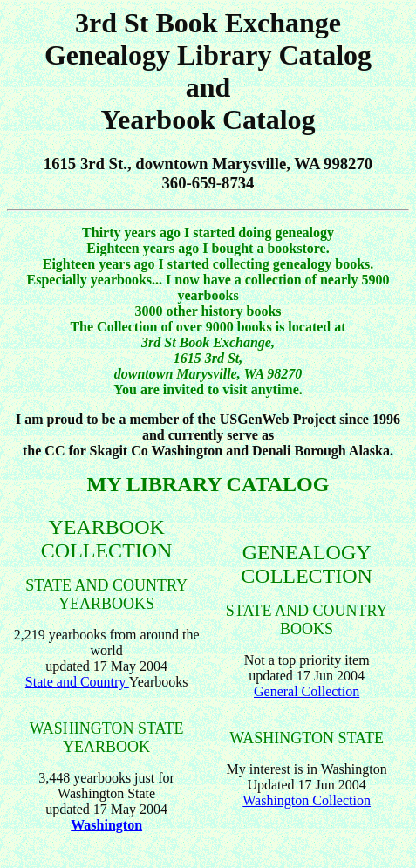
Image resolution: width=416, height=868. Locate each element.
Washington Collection (307, 800)
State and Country (77, 682)
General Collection (307, 691)
